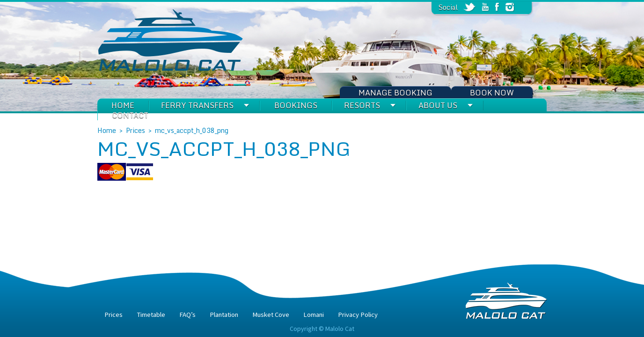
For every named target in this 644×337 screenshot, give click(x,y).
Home (123, 105)
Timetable (151, 315)
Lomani (314, 315)
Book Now (492, 93)
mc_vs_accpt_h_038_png (192, 130)
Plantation (224, 315)
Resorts (362, 105)
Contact (130, 115)
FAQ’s (187, 315)
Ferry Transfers (197, 105)
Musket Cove (271, 315)
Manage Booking (395, 93)
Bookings (296, 105)
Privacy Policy (358, 315)
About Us (438, 105)
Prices (135, 130)
